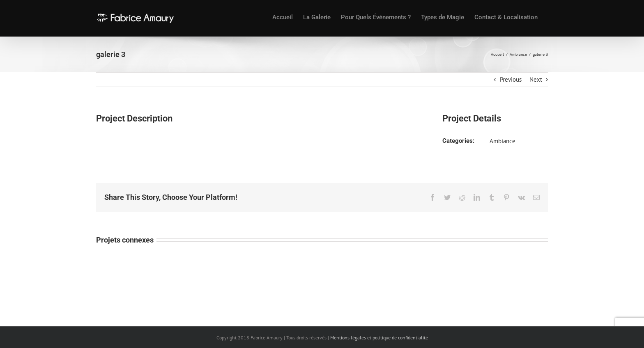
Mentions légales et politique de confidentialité (379, 338)
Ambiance (503, 141)
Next (536, 79)
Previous (511, 79)
